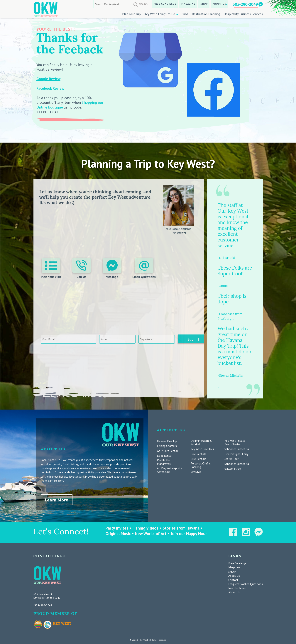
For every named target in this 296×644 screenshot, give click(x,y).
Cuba (185, 14)
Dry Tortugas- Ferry (236, 454)
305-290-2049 (245, 4)
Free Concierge (165, 4)
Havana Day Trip (167, 441)
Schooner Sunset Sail (237, 449)
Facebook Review (50, 88)
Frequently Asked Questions (246, 583)
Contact (233, 579)
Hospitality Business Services (243, 14)
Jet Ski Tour (231, 459)
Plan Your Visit (51, 268)
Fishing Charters (167, 446)
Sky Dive (196, 472)
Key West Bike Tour (202, 449)
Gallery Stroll (233, 469)
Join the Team (237, 587)
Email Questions (144, 268)
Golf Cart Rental (167, 451)
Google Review (48, 79)
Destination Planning (206, 14)
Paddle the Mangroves (164, 462)
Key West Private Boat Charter (235, 442)
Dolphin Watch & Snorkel (201, 442)
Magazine (188, 4)
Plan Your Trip (131, 14)
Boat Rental (165, 456)
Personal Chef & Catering (201, 465)
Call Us (82, 268)
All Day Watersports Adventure (169, 470)
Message (112, 268)
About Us (219, 4)
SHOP (204, 4)
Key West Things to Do (160, 14)
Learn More (57, 499)
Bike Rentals (198, 454)
